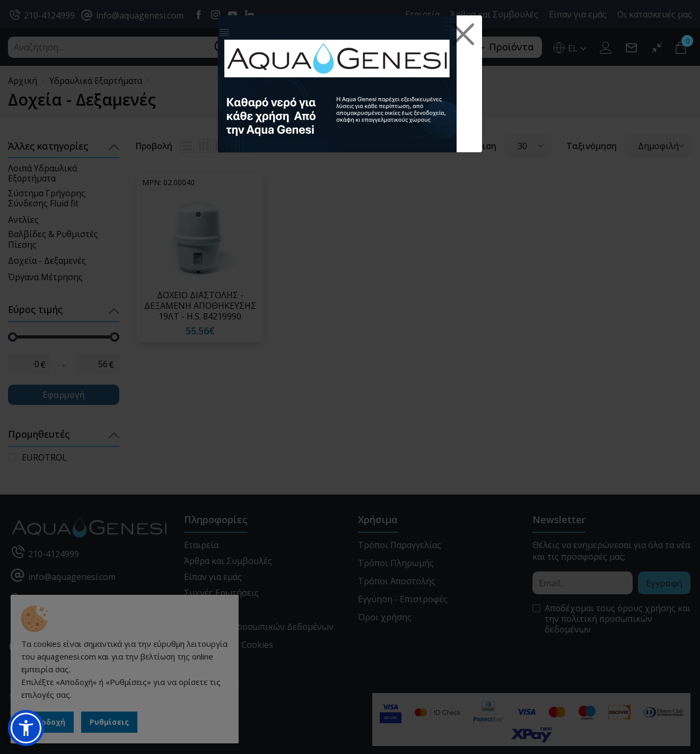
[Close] (463, 34)
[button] (26, 728)
